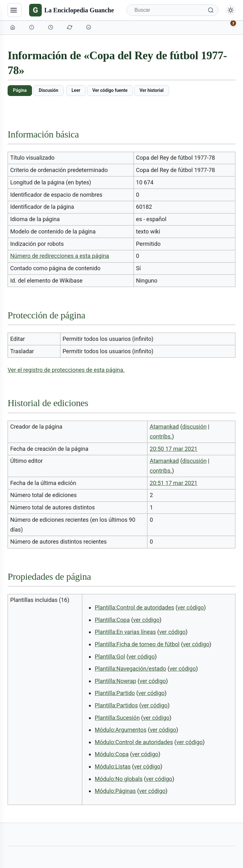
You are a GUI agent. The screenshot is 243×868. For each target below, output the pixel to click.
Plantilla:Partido (115, 693)
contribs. (161, 436)
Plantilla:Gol (110, 657)
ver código (191, 607)
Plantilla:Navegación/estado (130, 669)
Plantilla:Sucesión (117, 718)
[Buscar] (172, 10)
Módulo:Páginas (115, 791)
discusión (194, 427)
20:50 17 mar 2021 (174, 449)
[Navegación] (15, 10)
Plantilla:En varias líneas (125, 632)
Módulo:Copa (112, 754)
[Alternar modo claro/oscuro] (231, 10)
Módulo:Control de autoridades (134, 742)
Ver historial (152, 90)
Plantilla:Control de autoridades (134, 607)
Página (20, 90)
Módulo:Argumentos (120, 730)
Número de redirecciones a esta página (59, 256)
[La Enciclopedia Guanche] (72, 10)
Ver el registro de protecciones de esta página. (66, 370)
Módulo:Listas (112, 766)
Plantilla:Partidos (116, 705)
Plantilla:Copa (112, 620)
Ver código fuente (110, 90)
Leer (76, 90)
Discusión (48, 90)
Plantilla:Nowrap (115, 681)
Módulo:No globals (118, 779)
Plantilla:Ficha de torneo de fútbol (137, 644)
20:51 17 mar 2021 (174, 483)
